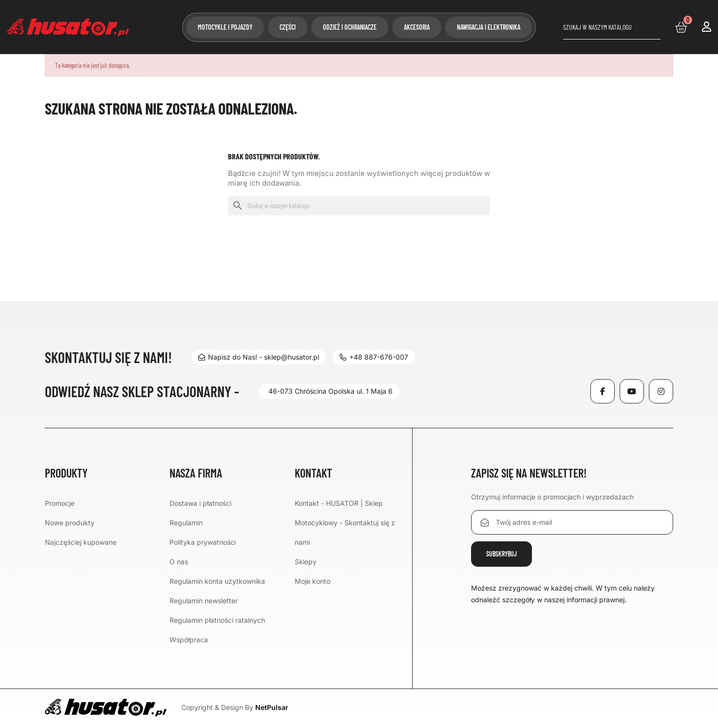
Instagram (661, 391)
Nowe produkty (70, 523)
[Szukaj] (612, 27)
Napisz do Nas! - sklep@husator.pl (259, 357)
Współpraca (189, 640)
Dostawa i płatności (200, 503)
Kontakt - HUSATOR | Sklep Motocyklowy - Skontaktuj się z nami (345, 523)
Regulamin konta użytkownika (217, 581)
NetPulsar (272, 707)
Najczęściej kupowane (81, 542)
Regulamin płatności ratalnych (217, 620)
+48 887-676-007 (374, 357)
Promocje (60, 503)
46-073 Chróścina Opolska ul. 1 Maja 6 (331, 391)
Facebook (603, 391)
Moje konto (312, 581)
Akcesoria (417, 27)
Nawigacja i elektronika (489, 27)
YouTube (632, 391)
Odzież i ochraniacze (350, 27)
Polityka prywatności (203, 542)
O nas (179, 562)
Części (288, 27)
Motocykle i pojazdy (225, 27)
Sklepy (306, 562)
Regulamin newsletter (204, 601)
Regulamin (186, 523)
